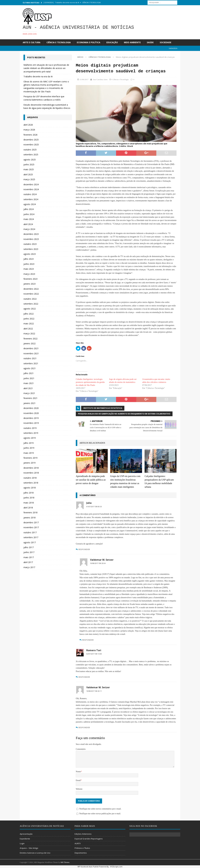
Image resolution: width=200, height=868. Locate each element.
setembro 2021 (31, 363)
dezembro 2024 (31, 184)
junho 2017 (29, 552)
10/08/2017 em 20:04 (98, 563)
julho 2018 (29, 493)
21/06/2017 (84, 79)
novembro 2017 (31, 527)
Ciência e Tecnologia (59, 42)
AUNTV (78, 843)
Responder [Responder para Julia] (84, 549)
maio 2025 (29, 169)
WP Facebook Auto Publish (88, 867)
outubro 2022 (30, 299)
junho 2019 (29, 448)
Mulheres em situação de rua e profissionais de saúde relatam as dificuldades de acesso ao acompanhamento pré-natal (46, 68)
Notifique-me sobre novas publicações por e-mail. (100, 814)
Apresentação (26, 834)
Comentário (81, 749)
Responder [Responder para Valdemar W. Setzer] (88, 640)
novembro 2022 (31, 294)
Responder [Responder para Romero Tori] (84, 677)
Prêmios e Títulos (82, 848)
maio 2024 (29, 219)
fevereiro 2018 (30, 512)
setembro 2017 (31, 537)
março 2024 (29, 229)
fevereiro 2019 (30, 458)
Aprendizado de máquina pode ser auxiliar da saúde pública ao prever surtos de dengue (91, 480)
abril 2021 (28, 388)
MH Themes (65, 862)
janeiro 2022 (29, 343)
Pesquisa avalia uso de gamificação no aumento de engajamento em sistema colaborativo (124, 414)
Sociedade (166, 42)
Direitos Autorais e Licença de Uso (35, 853)
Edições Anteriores (83, 834)
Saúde (150, 42)
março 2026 (29, 130)
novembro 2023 (31, 239)
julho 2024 (29, 209)
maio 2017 (29, 557)
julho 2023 (29, 259)
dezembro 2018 (31, 468)
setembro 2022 (31, 304)
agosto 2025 (30, 160)
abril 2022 (28, 329)
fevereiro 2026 (30, 135)
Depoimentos (81, 853)
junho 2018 (29, 498)
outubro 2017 (30, 532)
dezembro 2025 (31, 140)
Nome (78, 772)
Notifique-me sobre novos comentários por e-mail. (100, 809)
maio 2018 (29, 503)
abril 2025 (28, 174)
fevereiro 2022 (30, 339)
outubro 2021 (30, 358)
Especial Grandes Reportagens (89, 839)
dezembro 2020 (31, 408)
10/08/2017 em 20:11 (94, 691)
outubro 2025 (30, 150)
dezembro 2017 (31, 522)
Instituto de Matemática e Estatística (103, 408)
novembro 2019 (31, 423)
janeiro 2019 (29, 463)
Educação (112, 42)
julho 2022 (29, 314)
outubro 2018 (30, 478)
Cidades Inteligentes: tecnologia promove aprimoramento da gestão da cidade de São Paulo (90, 382)
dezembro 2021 (31, 348)
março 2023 (29, 274)
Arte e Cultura (32, 42)
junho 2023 (29, 264)
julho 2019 (29, 443)
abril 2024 (28, 224)
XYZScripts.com (116, 867)
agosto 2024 (30, 204)
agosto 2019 (30, 438)
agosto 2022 (30, 309)
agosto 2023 (30, 254)
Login (22, 843)
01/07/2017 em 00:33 (94, 507)
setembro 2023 (31, 249)
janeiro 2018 (29, 518)
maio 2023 (29, 269)
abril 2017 (28, 562)
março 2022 (29, 333)
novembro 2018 (31, 473)
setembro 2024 (31, 199)
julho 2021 (29, 373)
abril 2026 (28, 125)
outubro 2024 (30, 194)
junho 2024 (29, 214)
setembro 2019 (31, 433)
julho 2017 (29, 547)
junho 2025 (29, 164)
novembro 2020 (31, 413)
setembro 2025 (31, 154)
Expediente (25, 839)
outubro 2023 (30, 244)
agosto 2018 (30, 488)
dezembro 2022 (31, 289)
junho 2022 (29, 319)
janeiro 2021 (29, 403)
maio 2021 (29, 383)
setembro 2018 (31, 483)
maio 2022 (29, 324)
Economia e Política (89, 42)
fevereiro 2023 (30, 279)
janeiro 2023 (29, 284)
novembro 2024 (31, 189)
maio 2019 (29, 453)
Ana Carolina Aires (100, 79)
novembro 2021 (31, 353)
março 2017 (29, 567)
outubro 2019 (30, 428)
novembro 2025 (31, 145)
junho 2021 (29, 378)
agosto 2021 (30, 368)
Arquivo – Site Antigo (29, 848)
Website (79, 789)
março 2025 (29, 179)
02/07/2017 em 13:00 (94, 654)
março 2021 (29, 393)
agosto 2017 (30, 542)
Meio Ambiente (132, 42)
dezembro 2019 (31, 418)
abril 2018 (28, 508)
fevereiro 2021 (30, 398)
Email (78, 780)
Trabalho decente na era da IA (38, 76)
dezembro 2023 (31, 234)
